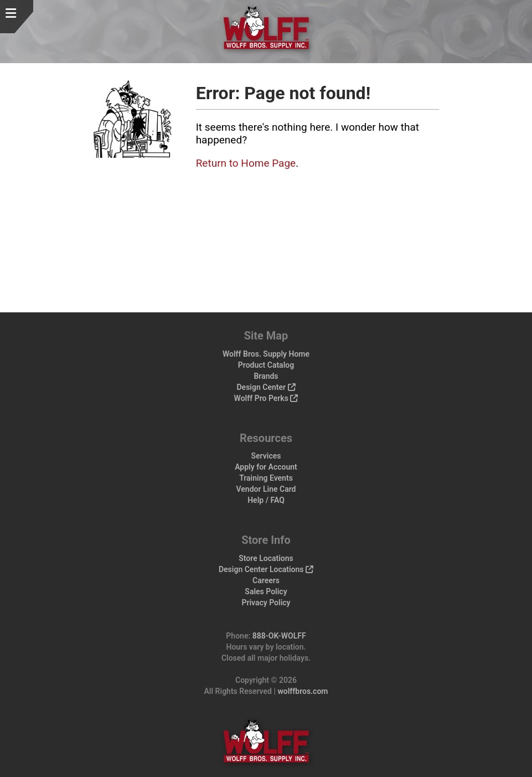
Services (266, 456)
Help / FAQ (266, 500)
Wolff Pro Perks (266, 398)
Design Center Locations (266, 569)
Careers (266, 580)
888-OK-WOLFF (279, 636)
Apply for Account (266, 467)
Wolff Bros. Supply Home (266, 354)
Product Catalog (266, 365)
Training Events (266, 478)
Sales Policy (266, 591)
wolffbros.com (303, 691)
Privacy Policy (266, 603)
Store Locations (266, 558)
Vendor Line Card (266, 489)
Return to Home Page (246, 163)
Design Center (266, 387)
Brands (266, 376)
